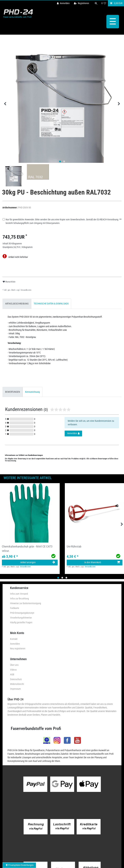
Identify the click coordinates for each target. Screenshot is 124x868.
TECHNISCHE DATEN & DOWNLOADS (51, 303)
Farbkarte (15, 608)
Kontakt (14, 639)
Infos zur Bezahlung (19, 598)
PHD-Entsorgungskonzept (22, 613)
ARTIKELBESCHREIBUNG (17, 303)
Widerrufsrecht (17, 684)
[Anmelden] (63, 3)
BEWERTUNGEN (13, 392)
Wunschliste (9, 281)
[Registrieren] (81, 3)
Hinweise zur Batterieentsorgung (26, 603)
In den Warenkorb (102, 562)
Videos (13, 670)
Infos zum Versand (19, 594)
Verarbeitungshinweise (21, 617)
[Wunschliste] (104, 3)
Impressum (15, 689)
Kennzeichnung (32, 392)
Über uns (14, 665)
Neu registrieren (18, 648)
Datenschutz (16, 679)
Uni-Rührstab (74, 546)
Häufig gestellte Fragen (21, 622)
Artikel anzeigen (38, 562)
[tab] (17, 304)
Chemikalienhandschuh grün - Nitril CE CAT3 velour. (27, 548)
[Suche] (96, 3)
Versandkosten (26, 290)
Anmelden (15, 643)
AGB (12, 674)
